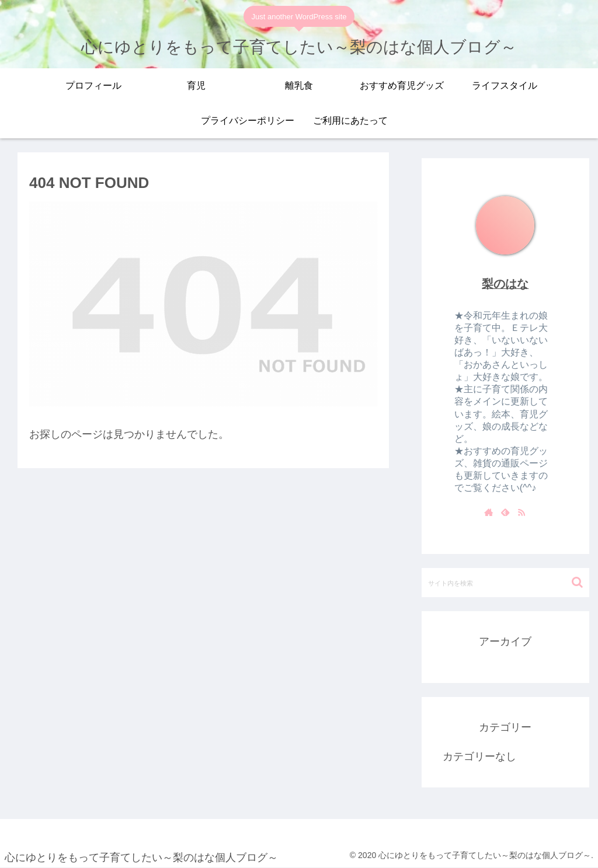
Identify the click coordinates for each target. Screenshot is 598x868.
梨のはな (505, 284)
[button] (577, 582)
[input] (505, 583)
